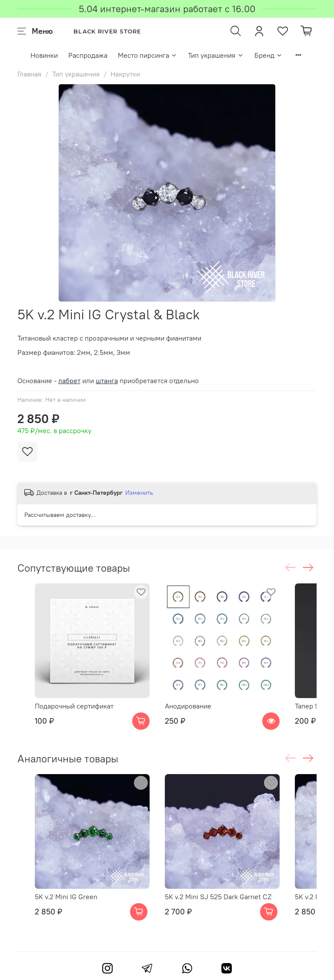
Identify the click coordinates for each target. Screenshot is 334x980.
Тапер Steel (313, 706)
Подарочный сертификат (74, 706)
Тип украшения (216, 55)
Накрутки (125, 74)
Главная (29, 74)
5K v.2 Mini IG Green (66, 897)
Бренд (269, 55)
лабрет (69, 381)
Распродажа (88, 55)
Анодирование (188, 706)
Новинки (44, 55)
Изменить (139, 493)
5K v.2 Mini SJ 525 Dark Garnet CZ (218, 897)
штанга (107, 381)
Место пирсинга (148, 55)
